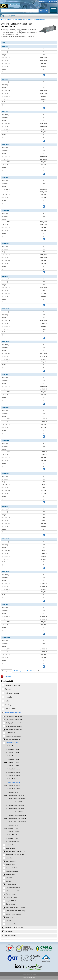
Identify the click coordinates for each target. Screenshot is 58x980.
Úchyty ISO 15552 (12, 898)
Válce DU (9, 858)
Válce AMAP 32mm (14, 769)
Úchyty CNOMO (11, 901)
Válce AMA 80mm (13, 759)
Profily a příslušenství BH (14, 720)
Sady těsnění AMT (13, 842)
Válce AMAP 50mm (14, 776)
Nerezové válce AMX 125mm (17, 815)
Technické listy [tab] (31, 671)
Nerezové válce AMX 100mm (17, 812)
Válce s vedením (11, 861)
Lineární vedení (11, 884)
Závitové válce (10, 865)
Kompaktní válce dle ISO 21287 (16, 851)
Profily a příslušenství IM (14, 723)
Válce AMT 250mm (13, 835)
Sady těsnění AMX (13, 825)
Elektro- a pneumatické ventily (15, 907)
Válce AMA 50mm (13, 753)
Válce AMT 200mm (13, 832)
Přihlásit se (43, 1)
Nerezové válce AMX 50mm (16, 802)
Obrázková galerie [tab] (19, 671)
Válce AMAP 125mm (14, 789)
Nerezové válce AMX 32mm (16, 795)
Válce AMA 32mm (13, 746)
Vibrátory (9, 881)
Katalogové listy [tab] (7, 671)
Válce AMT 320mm (13, 838)
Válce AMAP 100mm (14, 785)
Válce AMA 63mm (13, 756)
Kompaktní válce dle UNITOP (15, 855)
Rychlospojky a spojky (12, 693)
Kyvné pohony (10, 874)
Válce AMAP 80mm (40, 19)
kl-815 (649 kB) (6, 677)
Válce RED (9, 845)
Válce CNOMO (11, 848)
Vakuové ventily (11, 924)
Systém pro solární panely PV (15, 726)
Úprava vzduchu (10, 709)
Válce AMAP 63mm (14, 779)
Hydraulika (8, 697)
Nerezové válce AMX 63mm (16, 805)
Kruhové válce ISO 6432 (14, 739)
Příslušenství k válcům (13, 888)
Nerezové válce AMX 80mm (16, 809)
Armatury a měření (11, 705)
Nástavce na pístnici (12, 891)
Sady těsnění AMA (13, 792)
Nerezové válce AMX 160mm (17, 818)
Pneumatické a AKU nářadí (14, 928)
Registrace (53, 1)
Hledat (44, 11)
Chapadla (9, 878)
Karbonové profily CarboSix (15, 729)
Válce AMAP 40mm (14, 772)
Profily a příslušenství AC (14, 716)
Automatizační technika (14, 19)
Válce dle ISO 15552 (28, 19)
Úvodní (5, 19)
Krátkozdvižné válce (12, 868)
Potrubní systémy (11, 935)
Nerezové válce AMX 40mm (16, 799)
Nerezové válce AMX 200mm (17, 822)
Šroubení (8, 689)
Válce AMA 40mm (13, 749)
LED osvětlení (10, 733)
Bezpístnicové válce (12, 871)
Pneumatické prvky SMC (13, 685)
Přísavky (9, 921)
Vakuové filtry (10, 917)
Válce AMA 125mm (13, 766)
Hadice (7, 701)
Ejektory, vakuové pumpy (14, 914)
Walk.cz (34, 974)
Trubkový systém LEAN (13, 736)
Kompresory (9, 931)
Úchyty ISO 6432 (11, 894)
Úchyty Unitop (10, 904)
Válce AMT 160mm (13, 828)
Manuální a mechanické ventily (16, 911)
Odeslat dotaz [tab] (43, 671)
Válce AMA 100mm (13, 762)
